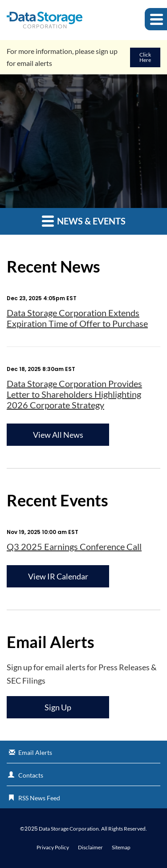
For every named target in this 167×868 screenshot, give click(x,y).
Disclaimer (90, 848)
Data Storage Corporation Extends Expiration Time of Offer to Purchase (77, 318)
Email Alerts (35, 752)
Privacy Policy (53, 848)
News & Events (84, 221)
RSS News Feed (39, 798)
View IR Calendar (58, 576)
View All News (58, 435)
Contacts (31, 775)
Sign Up (58, 707)
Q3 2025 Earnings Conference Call (74, 546)
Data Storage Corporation (69, 829)
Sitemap (121, 848)
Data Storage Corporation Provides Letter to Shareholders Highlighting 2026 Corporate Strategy (74, 394)
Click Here (145, 57)
